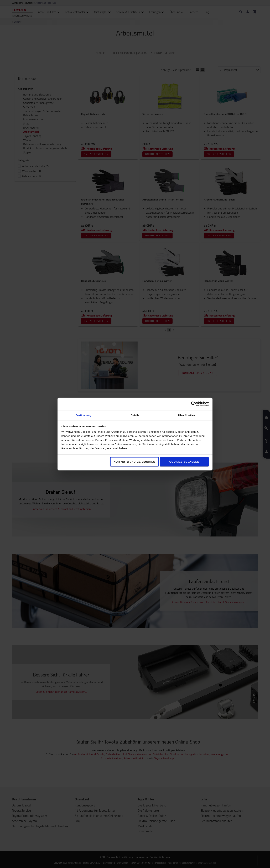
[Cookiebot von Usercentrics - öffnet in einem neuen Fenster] (194, 404)
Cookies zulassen (184, 462)
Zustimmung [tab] (83, 415)
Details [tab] (135, 415)
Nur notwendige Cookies (134, 462)
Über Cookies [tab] (187, 415)
